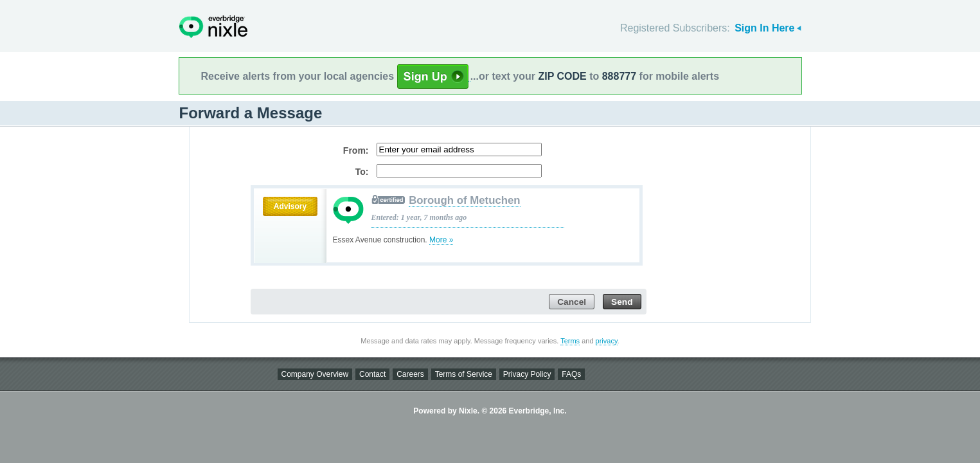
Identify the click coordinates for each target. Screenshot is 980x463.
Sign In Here (764, 28)
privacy (607, 341)
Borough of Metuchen (464, 200)
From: (356, 150)
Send (622, 302)
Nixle (213, 27)
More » (441, 240)
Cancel (572, 302)
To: (362, 172)
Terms (570, 341)
